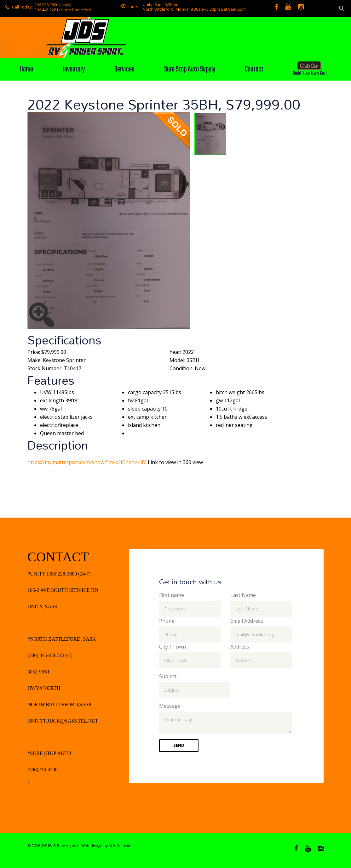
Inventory (74, 69)
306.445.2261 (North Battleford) (63, 10)
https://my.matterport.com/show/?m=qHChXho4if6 (87, 462)
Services (124, 69)
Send (179, 745)
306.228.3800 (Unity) (53, 5)
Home (26, 69)
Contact (254, 69)
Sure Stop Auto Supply (190, 69)
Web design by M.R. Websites (107, 846)
